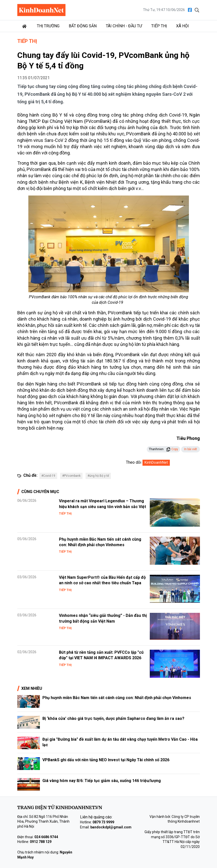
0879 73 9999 (103, 822)
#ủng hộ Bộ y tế (98, 476)
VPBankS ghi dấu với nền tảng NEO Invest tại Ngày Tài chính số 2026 (106, 760)
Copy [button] (172, 449)
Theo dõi (134, 462)
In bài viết (191, 449)
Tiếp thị (159, 26)
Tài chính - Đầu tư (124, 26)
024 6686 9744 (46, 837)
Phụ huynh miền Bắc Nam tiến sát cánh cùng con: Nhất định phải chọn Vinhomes (118, 698)
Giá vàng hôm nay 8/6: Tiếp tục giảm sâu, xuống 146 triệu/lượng (102, 781)
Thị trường (48, 26)
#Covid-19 (48, 476)
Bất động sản (83, 26)
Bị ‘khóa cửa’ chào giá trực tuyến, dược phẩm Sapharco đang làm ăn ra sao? (113, 718)
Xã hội (183, 26)
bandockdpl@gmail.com (111, 827)
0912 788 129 (41, 842)
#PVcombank (71, 476)
